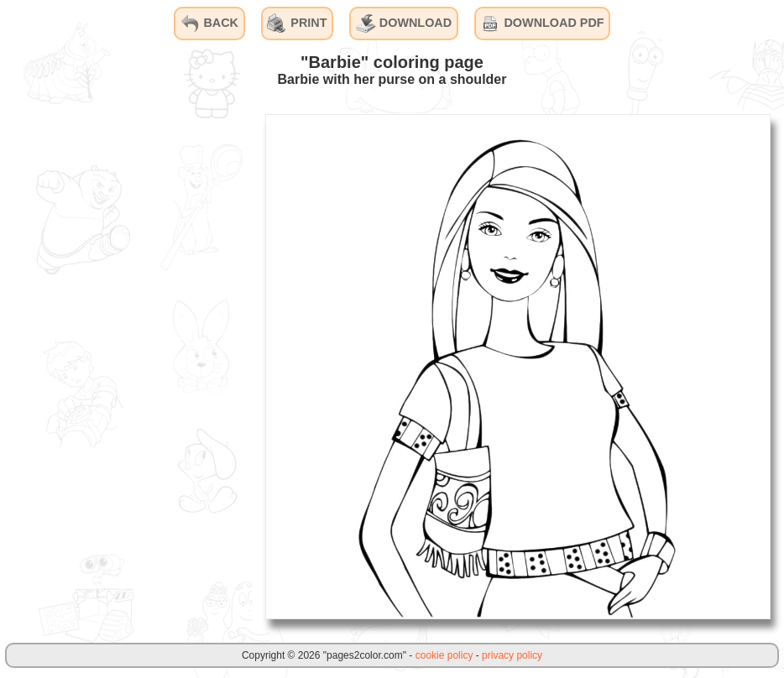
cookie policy (444, 655)
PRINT (297, 23)
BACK (209, 23)
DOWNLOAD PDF (542, 23)
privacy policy (512, 655)
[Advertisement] (126, 366)
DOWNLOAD (404, 23)
